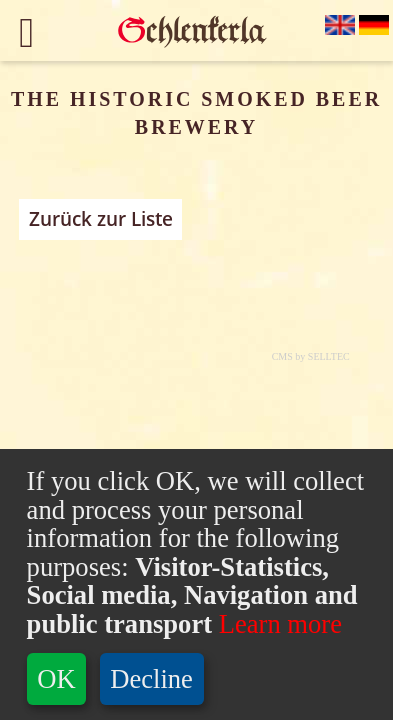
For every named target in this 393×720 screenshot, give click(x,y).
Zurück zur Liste (101, 219)
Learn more (277, 624)
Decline (151, 679)
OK (56, 679)
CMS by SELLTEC (311, 356)
